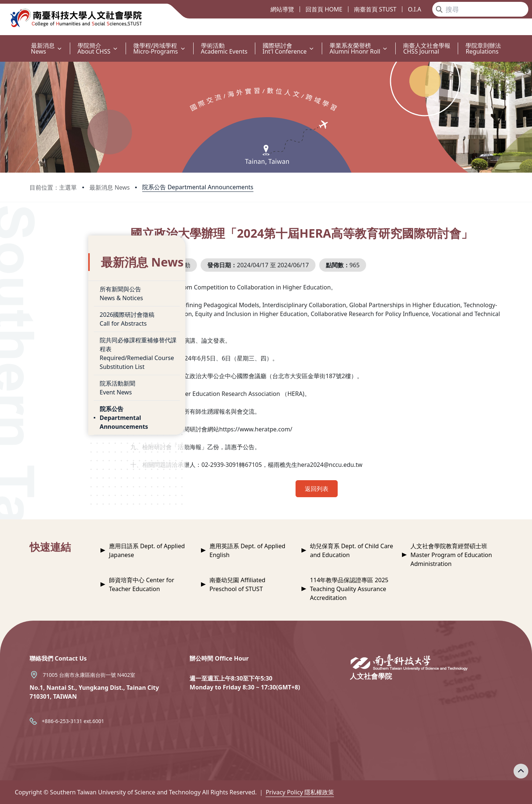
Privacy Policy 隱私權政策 (300, 792)
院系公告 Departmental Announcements (198, 187)
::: (2, 41)
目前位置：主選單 (53, 187)
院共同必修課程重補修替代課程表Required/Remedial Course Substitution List (85, 338)
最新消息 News (110, 187)
